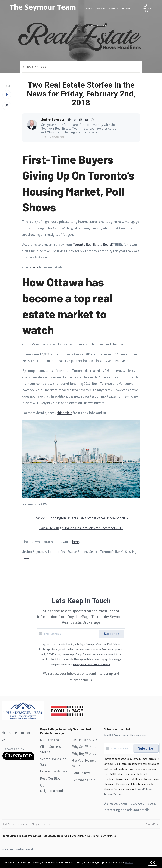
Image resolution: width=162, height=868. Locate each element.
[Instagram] (28, 733)
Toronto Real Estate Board (92, 244)
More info (129, 863)
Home (89, 8)
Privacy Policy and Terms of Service (91, 664)
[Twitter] (10, 733)
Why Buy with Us (96, 25)
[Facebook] (4, 733)
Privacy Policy (153, 824)
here (35, 267)
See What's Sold (84, 780)
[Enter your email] (71, 634)
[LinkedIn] (16, 733)
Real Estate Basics (85, 740)
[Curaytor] (18, 759)
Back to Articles (36, 67)
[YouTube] (22, 733)
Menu (126, 9)
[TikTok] (4, 740)
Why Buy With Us (84, 754)
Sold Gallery (81, 773)
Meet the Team (51, 740)
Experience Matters (54, 771)
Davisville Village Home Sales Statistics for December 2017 (81, 528)
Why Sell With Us (84, 747)
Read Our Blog (50, 778)
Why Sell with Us (108, 8)
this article (64, 413)
